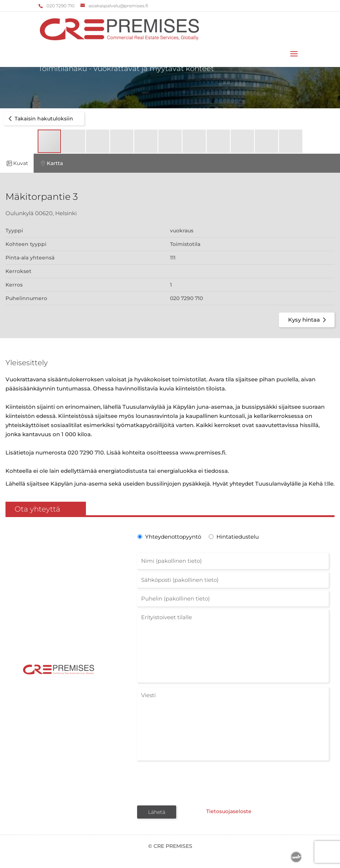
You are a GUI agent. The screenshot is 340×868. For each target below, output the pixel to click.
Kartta (51, 163)
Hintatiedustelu (238, 537)
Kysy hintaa (308, 320)
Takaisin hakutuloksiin (39, 119)
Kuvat (17, 163)
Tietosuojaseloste (229, 811)
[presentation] (193, 782)
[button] (74, 141)
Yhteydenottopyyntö (172, 537)
